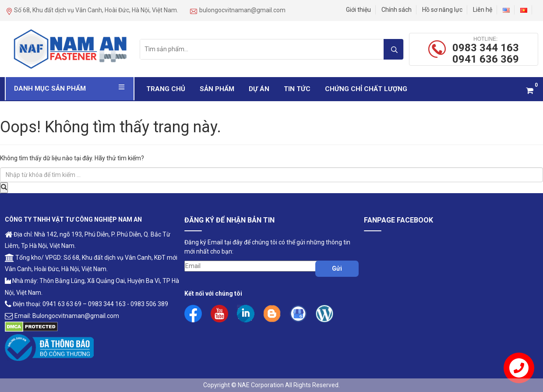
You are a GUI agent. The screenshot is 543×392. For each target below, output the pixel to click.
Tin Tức (297, 89)
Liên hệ (483, 10)
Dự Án (259, 89)
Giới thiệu (358, 10)
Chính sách (397, 10)
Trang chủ (166, 89)
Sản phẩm (217, 89)
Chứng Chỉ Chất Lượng (366, 89)
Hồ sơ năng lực (442, 10)
